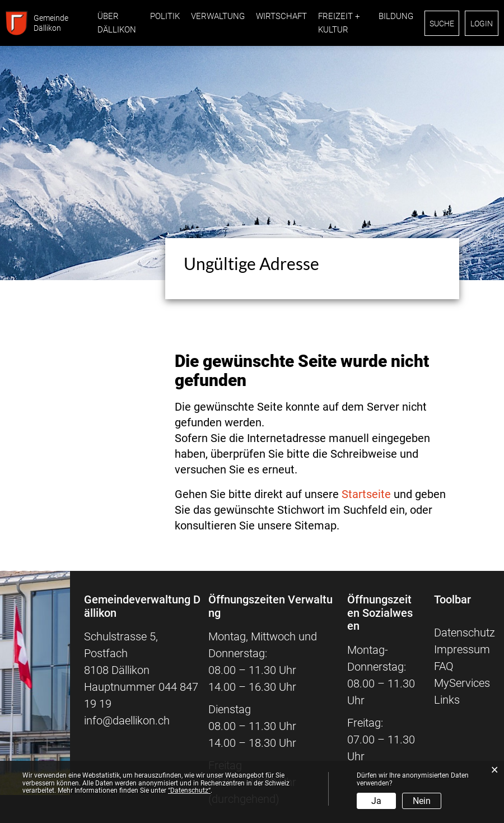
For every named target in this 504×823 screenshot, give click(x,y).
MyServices (462, 683)
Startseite (366, 494)
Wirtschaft (281, 16)
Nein (422, 801)
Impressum (462, 649)
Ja (376, 801)
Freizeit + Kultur (339, 23)
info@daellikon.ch (127, 720)
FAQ (444, 666)
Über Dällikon (117, 23)
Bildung (396, 16)
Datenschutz (465, 633)
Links (447, 700)
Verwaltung (218, 16)
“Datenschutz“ (189, 791)
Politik (165, 16)
